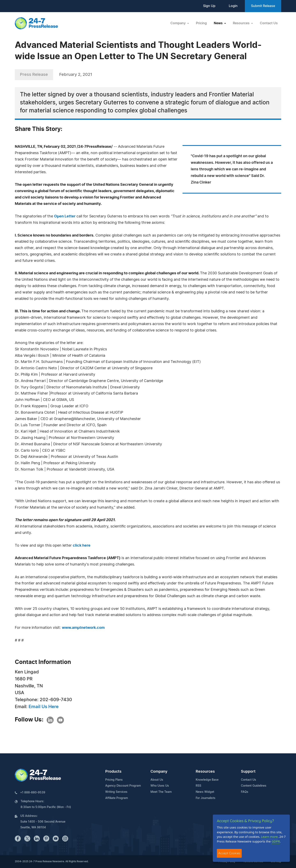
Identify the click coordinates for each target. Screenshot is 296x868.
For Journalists (206, 798)
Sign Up (209, 6)
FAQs (245, 792)
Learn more (269, 837)
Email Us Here (44, 707)
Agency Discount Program (123, 786)
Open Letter (65, 216)
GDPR (276, 841)
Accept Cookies (229, 853)
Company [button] (178, 23)
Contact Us (269, 23)
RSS (198, 786)
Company (159, 772)
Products (113, 772)
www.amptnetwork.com (83, 628)
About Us (157, 780)
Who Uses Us (160, 786)
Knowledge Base (207, 780)
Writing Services (116, 792)
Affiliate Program (117, 798)
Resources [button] (242, 23)
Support (248, 772)
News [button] (219, 23)
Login (233, 6)
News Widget (205, 792)
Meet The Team (161, 792)
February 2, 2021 (76, 75)
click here (82, 546)
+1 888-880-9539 (33, 793)
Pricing (201, 23)
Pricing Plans (114, 780)
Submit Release (263, 6)
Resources (205, 772)
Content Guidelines (254, 786)
